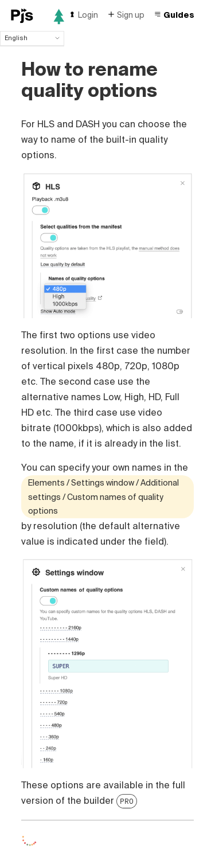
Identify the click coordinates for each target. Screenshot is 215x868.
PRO (127, 801)
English (32, 38)
